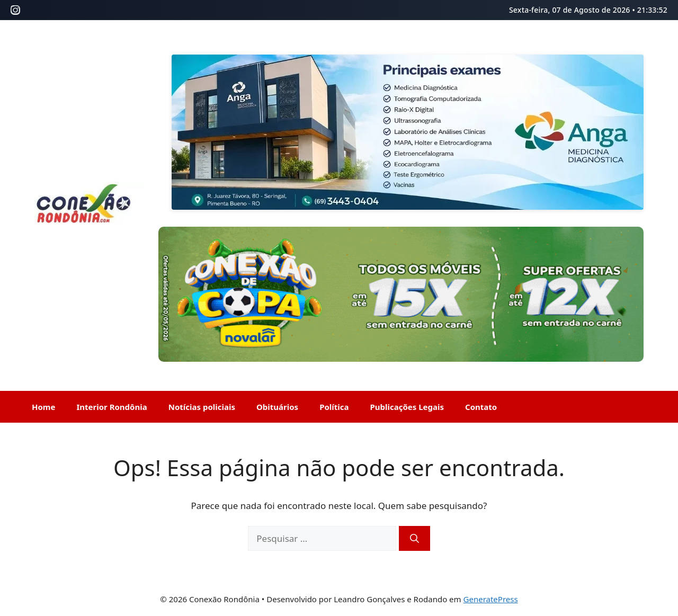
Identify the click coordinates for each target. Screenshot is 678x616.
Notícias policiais (202, 407)
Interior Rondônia (111, 407)
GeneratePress (491, 599)
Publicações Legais (407, 407)
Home (43, 407)
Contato (481, 407)
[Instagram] (15, 10)
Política (334, 407)
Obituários (277, 407)
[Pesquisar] (414, 539)
